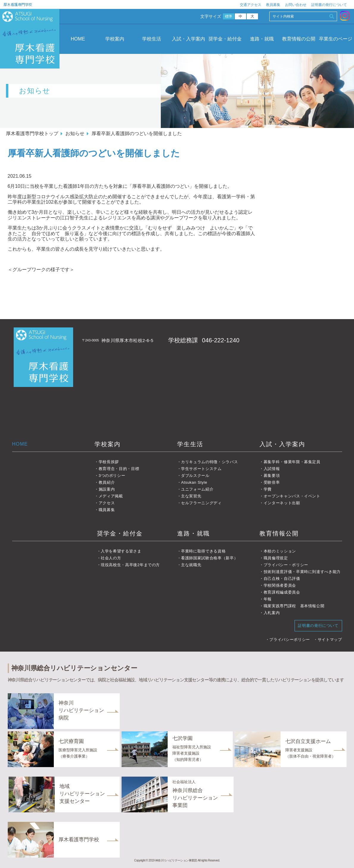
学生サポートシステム (201, 469)
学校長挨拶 (109, 462)
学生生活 (190, 444)
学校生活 (152, 39)
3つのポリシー (112, 476)
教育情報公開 (279, 533)
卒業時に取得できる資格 (203, 551)
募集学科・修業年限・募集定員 (292, 462)
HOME (78, 39)
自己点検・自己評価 (282, 579)
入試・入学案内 (188, 39)
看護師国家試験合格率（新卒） (209, 558)
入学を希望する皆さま (121, 551)
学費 (268, 489)
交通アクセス (251, 5)
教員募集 (273, 5)
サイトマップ (330, 640)
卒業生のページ (336, 39)
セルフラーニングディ (201, 503)
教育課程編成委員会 (282, 592)
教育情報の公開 (299, 39)
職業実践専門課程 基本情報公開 (294, 606)
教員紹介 (107, 482)
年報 (268, 599)
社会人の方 (111, 558)
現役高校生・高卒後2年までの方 (130, 565)
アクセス (107, 503)
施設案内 (107, 489)
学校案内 (115, 39)
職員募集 (107, 510)
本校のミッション (280, 551)
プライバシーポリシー (290, 640)
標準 (229, 16)
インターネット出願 (282, 503)
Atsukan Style (194, 482)
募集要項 (272, 476)
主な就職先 (191, 565)
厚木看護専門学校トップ (32, 134)
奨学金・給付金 (225, 39)
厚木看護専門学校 (18, 4)
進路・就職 (262, 39)
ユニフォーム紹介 (197, 489)
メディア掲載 (111, 496)
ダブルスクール (195, 476)
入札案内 (272, 613)
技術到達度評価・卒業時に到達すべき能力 (302, 572)
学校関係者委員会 (280, 585)
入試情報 (272, 469)
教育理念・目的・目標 (119, 469)
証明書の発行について (329, 5)
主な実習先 (191, 496)
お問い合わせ (296, 5)
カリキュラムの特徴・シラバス (209, 462)
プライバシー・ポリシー (286, 565)
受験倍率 (272, 482)
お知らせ (75, 134)
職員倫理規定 (276, 558)
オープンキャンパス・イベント (292, 496)
